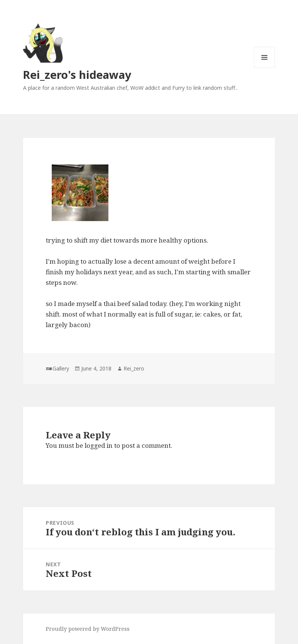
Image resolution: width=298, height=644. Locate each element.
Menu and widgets (265, 68)
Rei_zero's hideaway (77, 75)
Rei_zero (134, 368)
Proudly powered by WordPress (88, 629)
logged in (99, 445)
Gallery (61, 368)
